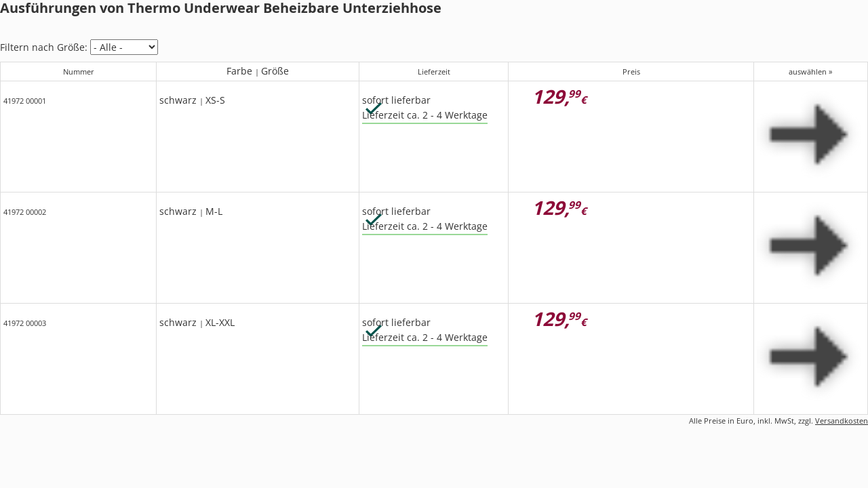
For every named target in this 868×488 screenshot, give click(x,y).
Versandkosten (842, 421)
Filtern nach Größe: (44, 47)
